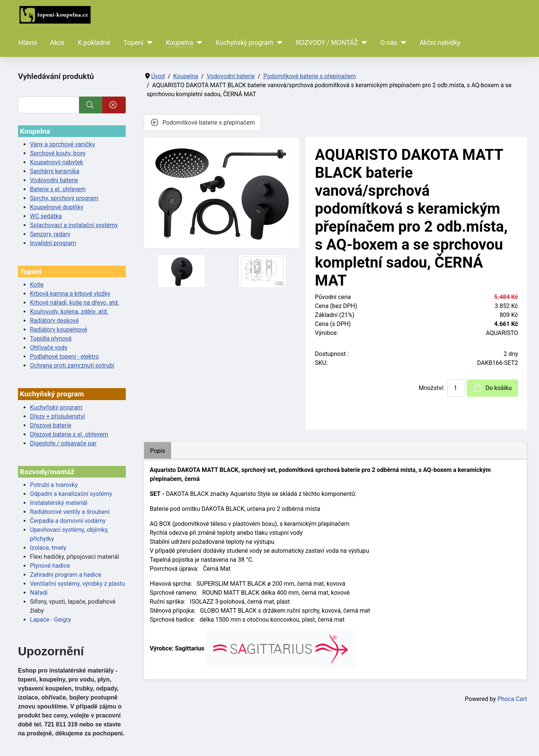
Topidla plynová (51, 339)
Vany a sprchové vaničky (63, 144)
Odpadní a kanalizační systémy (71, 494)
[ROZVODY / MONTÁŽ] (363, 43)
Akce (57, 43)
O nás (389, 43)
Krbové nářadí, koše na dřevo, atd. (74, 303)
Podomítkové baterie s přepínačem (202, 122)
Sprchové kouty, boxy (58, 153)
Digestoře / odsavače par (63, 443)
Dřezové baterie (51, 425)
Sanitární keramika (55, 171)
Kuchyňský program (244, 43)
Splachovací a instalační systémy (74, 225)
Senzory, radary (50, 234)
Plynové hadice (50, 566)
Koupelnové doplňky (57, 207)
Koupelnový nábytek (57, 162)
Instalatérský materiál (59, 503)
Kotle (37, 285)
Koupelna (179, 43)
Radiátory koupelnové (59, 330)
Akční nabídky (440, 43)
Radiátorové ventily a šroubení (70, 512)
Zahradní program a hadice (66, 575)
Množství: (431, 388)
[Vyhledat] (49, 105)
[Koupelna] (198, 43)
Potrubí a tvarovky (54, 485)
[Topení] (148, 43)
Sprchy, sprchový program (64, 198)
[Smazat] (114, 105)
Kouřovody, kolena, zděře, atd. (69, 312)
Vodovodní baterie (54, 180)
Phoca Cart (512, 699)
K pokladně (94, 43)
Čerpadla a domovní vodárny (68, 521)
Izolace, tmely (48, 548)
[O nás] (402, 43)
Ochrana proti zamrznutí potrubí (72, 365)
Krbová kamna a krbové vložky (70, 294)
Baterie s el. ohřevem (58, 189)
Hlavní (28, 43)
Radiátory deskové (54, 321)
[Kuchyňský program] (278, 43)
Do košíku (492, 388)
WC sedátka (46, 216)
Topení (133, 43)
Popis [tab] (158, 451)
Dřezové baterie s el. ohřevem (69, 434)
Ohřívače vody (49, 347)
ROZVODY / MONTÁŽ (327, 43)
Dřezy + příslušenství (57, 416)
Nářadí (39, 593)
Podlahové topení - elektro (64, 356)
